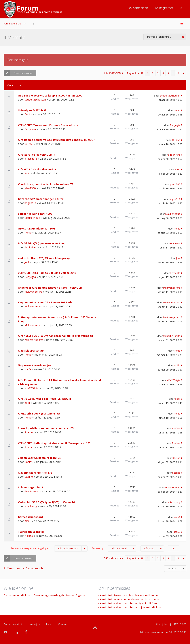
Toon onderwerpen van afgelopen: (49, 548)
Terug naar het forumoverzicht (25, 568)
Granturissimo (33, 491)
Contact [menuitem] (63, 624)
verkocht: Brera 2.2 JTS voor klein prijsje (44, 258)
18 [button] (178, 73)
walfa (28, 369)
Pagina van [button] (135, 73)
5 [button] (168, 73)
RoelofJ (29, 462)
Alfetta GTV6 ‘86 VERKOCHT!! (37, 155)
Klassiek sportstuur (31, 351)
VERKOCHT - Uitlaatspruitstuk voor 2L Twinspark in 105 (54, 443)
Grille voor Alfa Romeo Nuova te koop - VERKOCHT (51, 288)
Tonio (28, 114)
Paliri (27, 173)
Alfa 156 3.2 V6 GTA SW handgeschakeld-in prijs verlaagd (55, 336)
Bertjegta (30, 129)
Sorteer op (114, 548)
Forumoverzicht (12, 24)
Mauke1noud (32, 218)
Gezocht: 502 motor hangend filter (41, 199)
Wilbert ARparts (34, 340)
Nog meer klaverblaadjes (35, 365)
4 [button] (163, 73)
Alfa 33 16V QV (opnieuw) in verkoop (42, 243)
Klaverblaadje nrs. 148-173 (35, 473)
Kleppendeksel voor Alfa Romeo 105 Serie (45, 302)
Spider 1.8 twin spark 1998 (35, 214)
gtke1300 (30, 188)
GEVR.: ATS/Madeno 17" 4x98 (37, 229)
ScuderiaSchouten (35, 100)
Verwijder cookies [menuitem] (40, 624)
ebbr (27, 403)
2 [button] (153, 73)
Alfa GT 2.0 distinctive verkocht (39, 169)
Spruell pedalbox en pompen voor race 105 (46, 428)
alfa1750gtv (32, 388)
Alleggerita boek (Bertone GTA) (39, 413)
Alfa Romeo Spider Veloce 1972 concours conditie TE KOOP (57, 140)
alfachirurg (31, 159)
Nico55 (29, 536)
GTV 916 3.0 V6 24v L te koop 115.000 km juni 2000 (50, 96)
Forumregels (18, 60)
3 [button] (158, 73)
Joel (27, 262)
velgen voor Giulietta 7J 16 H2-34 (39, 458)
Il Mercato (15, 37)
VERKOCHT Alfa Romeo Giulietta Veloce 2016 (47, 273)
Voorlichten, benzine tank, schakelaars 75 (45, 184)
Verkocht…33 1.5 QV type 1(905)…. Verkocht (46, 502)
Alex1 (28, 521)
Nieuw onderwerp (18, 73)
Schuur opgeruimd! (30, 487)
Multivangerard (34, 292)
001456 (29, 144)
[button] (184, 73)
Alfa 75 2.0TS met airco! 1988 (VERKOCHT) (45, 399)
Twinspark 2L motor (31, 532)
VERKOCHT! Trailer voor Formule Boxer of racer (49, 125)
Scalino (29, 477)
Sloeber (29, 432)
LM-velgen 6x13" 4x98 (32, 110)
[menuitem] (139, 8)
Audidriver (31, 247)
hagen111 (30, 203)
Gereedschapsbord (30, 517)
